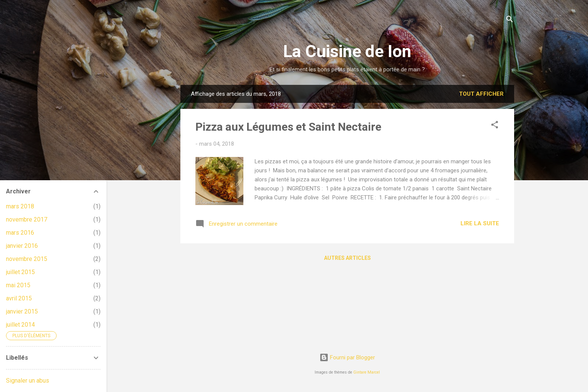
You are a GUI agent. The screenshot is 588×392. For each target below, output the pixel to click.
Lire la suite (480, 223)
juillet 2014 (20, 325)
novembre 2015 (27, 259)
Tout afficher (481, 94)
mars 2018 (20, 206)
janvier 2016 (22, 246)
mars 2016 (20, 233)
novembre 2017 (27, 219)
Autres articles (347, 258)
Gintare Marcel (367, 372)
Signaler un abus (28, 381)
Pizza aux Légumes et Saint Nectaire (288, 127)
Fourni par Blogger (347, 357)
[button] (495, 126)
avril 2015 (19, 298)
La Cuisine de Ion (347, 51)
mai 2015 (18, 285)
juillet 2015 (20, 272)
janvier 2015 (22, 311)
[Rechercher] (510, 20)
